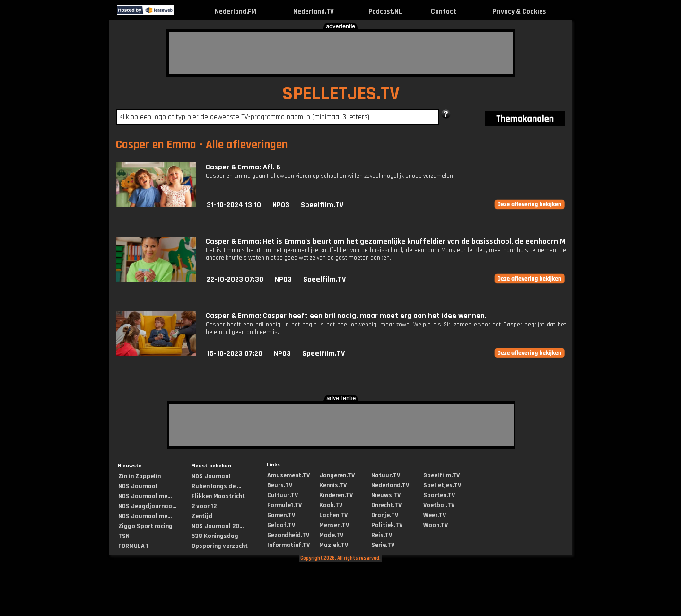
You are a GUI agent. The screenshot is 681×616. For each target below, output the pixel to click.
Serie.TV (383, 545)
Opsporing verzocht (220, 546)
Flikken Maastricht (218, 496)
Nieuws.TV (386, 495)
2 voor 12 (204, 506)
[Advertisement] (341, 53)
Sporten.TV (439, 495)
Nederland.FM (236, 12)
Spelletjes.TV (442, 485)
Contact (444, 12)
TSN (124, 536)
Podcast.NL (385, 12)
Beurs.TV (280, 485)
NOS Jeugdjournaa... (147, 506)
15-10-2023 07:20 (235, 354)
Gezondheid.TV (288, 535)
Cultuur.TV (283, 495)
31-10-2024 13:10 (234, 205)
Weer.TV (435, 515)
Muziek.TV (334, 545)
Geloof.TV (281, 525)
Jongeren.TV (337, 475)
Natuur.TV (386, 475)
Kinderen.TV (336, 495)
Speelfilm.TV (322, 205)
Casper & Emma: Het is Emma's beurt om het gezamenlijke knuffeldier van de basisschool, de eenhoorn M (386, 242)
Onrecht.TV (386, 505)
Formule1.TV (284, 505)
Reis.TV (382, 535)
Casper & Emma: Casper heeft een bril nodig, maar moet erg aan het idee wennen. (346, 316)
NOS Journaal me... (145, 496)
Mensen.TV (334, 525)
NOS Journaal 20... (218, 526)
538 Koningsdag (215, 536)
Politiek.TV (387, 525)
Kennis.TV (333, 485)
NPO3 (281, 205)
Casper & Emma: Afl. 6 (243, 167)
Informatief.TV (288, 545)
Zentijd (202, 516)
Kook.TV (331, 505)
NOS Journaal (138, 486)
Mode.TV (331, 535)
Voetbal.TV (439, 505)
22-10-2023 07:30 (235, 279)
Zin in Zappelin (140, 476)
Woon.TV (436, 525)
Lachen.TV (333, 515)
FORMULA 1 (133, 546)
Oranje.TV (385, 515)
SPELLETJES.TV (341, 94)
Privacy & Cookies (519, 12)
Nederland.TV (314, 12)
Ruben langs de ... (216, 486)
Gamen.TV (281, 515)
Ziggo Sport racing (145, 526)
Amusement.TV (288, 475)
